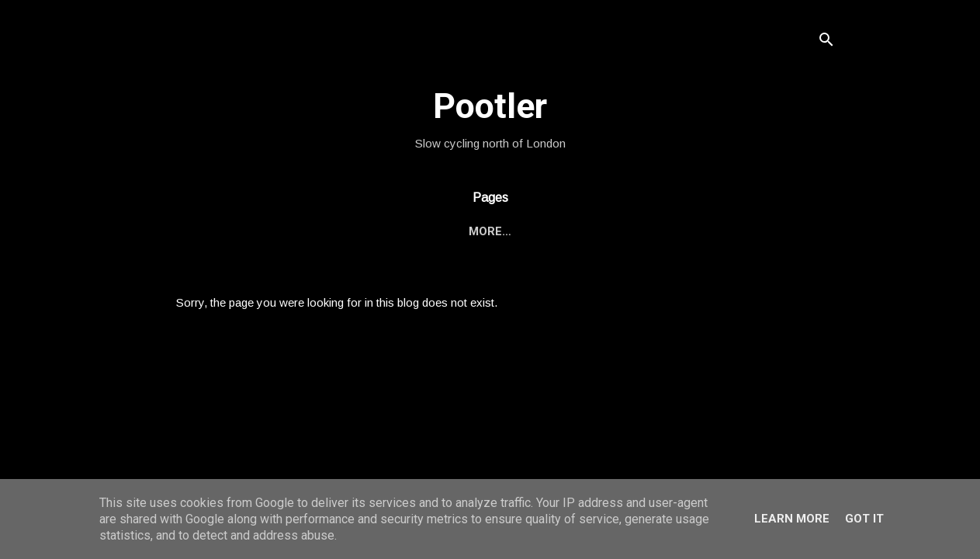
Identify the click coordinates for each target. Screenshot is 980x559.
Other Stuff (535, 231)
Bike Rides (436, 231)
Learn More (792, 519)
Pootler (490, 106)
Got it (864, 519)
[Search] (826, 42)
